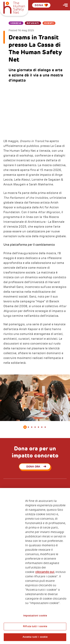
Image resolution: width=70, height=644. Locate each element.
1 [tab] (25, 427)
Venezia (16, 23)
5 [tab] (38, 427)
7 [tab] (45, 427)
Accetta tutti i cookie (35, 637)
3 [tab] (32, 427)
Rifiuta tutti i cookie (35, 626)
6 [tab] (42, 427)
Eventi (49, 23)
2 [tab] (28, 427)
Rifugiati (33, 23)
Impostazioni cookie (35, 616)
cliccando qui (45, 572)
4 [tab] (35, 427)
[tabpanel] (35, 398)
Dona (41, 5)
